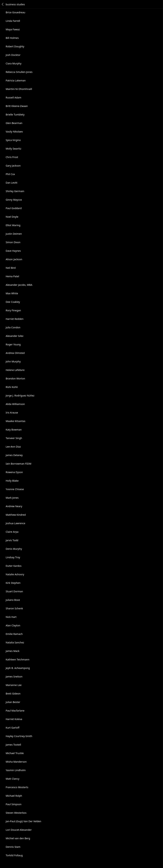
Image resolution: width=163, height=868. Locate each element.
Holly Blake (12, 481)
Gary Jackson (13, 166)
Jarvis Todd (12, 540)
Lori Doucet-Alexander (19, 830)
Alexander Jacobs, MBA (19, 285)
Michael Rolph (14, 796)
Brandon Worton (15, 378)
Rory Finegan (13, 310)
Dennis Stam (13, 847)
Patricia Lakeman (16, 80)
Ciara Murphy (14, 63)
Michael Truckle (15, 753)
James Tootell (13, 745)
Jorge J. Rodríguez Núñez (20, 396)
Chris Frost (12, 157)
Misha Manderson (16, 762)
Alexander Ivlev (15, 336)
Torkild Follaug (14, 855)
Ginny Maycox (14, 200)
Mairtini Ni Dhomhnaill (19, 89)
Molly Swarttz (13, 149)
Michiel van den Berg (18, 838)
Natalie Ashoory (15, 574)
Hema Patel (12, 276)
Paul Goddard (14, 208)
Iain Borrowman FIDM (19, 464)
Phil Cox (10, 174)
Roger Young (13, 344)
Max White (12, 293)
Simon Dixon (13, 242)
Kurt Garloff (12, 728)
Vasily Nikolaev (14, 132)
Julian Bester (13, 702)
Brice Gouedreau (15, 12)
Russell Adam (13, 97)
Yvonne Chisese (15, 489)
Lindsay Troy (13, 557)
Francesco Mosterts (17, 787)
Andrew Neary (14, 506)
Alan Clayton (13, 625)
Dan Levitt (12, 183)
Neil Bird (11, 268)
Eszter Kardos (14, 566)
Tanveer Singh (14, 438)
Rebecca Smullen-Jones (19, 72)
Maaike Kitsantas (16, 421)
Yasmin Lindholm (16, 770)
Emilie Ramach (14, 634)
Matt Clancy (12, 779)
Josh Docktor (13, 55)
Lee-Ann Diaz (13, 447)
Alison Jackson (14, 259)
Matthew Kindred (16, 515)
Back (3, 4)
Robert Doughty (15, 46)
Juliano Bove (13, 600)
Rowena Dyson (14, 472)
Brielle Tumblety (15, 115)
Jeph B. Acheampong (18, 668)
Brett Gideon (13, 694)
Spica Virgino (13, 140)
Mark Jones (12, 498)
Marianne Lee (14, 685)
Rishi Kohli (12, 387)
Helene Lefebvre (15, 370)
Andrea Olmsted (15, 353)
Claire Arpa (12, 532)
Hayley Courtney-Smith (19, 736)
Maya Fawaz (13, 29)
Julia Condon (13, 327)
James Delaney (14, 455)
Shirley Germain (15, 191)
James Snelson (14, 677)
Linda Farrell (13, 21)
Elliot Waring (13, 225)
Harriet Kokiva (14, 719)
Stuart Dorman (14, 591)
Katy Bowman (14, 430)
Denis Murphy (14, 549)
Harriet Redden (15, 319)
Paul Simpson (14, 804)
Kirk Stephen (13, 583)
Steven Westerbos (16, 813)
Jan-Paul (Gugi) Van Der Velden (23, 821)
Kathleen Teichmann (18, 659)
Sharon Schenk (14, 608)
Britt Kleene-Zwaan (17, 106)
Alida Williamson (15, 404)
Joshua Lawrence (16, 523)
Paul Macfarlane (15, 711)
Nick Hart (11, 617)
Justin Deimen (14, 234)
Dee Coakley (13, 302)
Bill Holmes (12, 38)
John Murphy (13, 361)
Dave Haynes (13, 251)
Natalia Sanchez (15, 642)
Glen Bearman (14, 123)
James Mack (13, 651)
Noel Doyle (12, 217)
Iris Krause (12, 413)
